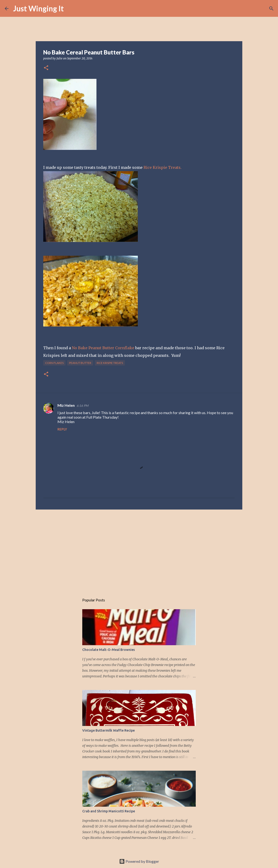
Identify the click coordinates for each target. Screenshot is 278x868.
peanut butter (80, 363)
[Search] (70, 9)
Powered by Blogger (139, 861)
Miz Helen (66, 405)
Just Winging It (39, 8)
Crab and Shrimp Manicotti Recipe (109, 811)
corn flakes (54, 363)
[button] (46, 68)
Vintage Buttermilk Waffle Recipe (109, 730)
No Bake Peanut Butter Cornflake (103, 348)
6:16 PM (83, 406)
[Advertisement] (139, 550)
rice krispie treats (110, 363)
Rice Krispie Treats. (163, 167)
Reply (62, 429)
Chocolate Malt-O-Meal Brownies (109, 650)
